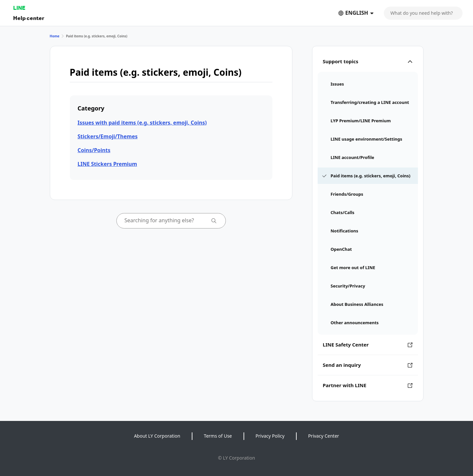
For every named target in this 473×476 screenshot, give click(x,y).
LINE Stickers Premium (108, 164)
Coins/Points (94, 150)
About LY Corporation (157, 436)
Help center (29, 18)
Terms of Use (218, 436)
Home (55, 36)
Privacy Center (324, 436)
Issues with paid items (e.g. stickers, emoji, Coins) (142, 123)
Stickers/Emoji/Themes (108, 136)
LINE (19, 8)
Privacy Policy (270, 436)
